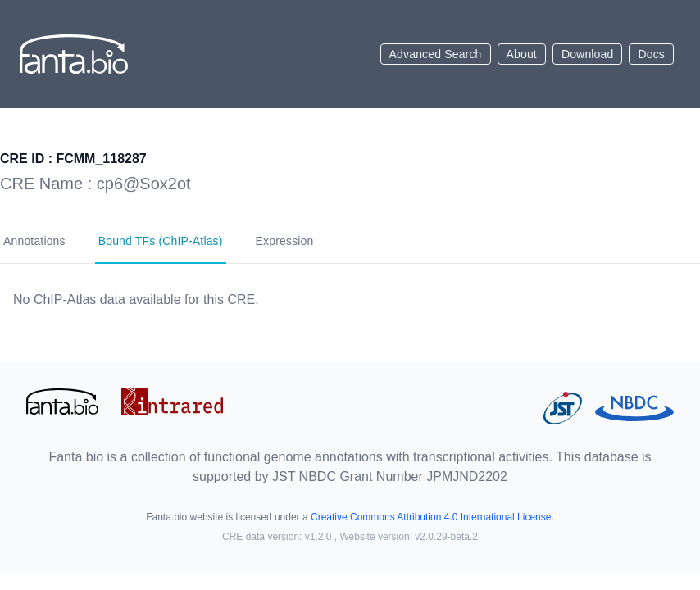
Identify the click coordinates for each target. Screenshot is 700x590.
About (522, 54)
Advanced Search (436, 54)
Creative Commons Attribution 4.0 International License (431, 517)
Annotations (34, 241)
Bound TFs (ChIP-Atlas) (161, 241)
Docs (651, 54)
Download (588, 54)
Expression (285, 241)
